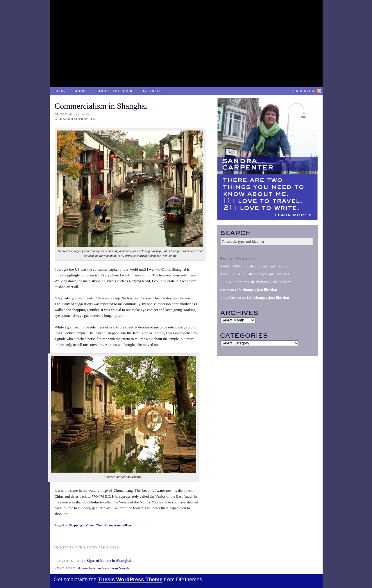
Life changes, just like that (269, 266)
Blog (60, 91)
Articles (152, 91)
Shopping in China (82, 525)
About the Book (116, 91)
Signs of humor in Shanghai (109, 561)
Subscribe (305, 91)
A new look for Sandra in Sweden (105, 568)
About (82, 91)
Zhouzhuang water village (114, 525)
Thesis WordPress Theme (130, 580)
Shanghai (68, 119)
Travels (87, 119)
